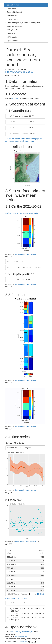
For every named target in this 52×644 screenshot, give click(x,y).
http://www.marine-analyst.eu (19, 72)
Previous (24, 594)
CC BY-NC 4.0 (27, 641)
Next (42, 594)
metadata (15, 98)
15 (38, 594)
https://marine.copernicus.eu (26, 254)
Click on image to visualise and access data (22, 213)
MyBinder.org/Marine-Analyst (22, 632)
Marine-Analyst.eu (21, 636)
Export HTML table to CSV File (17, 598)
